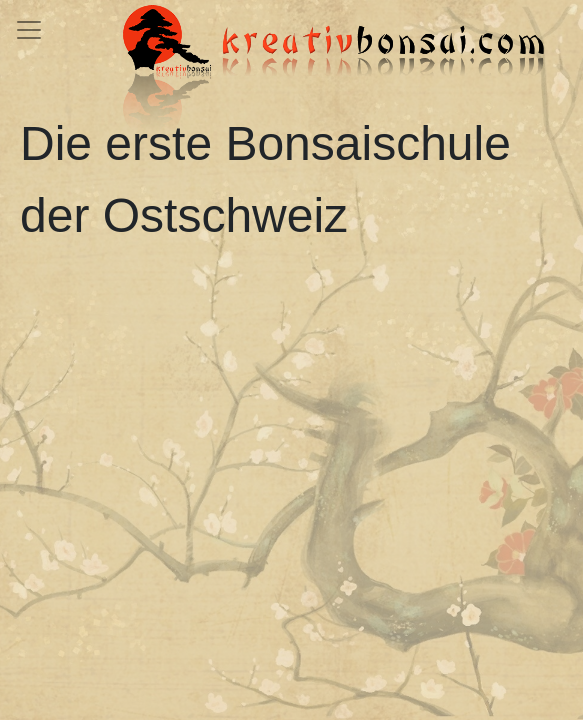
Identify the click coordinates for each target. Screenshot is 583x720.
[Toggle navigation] (29, 30)
